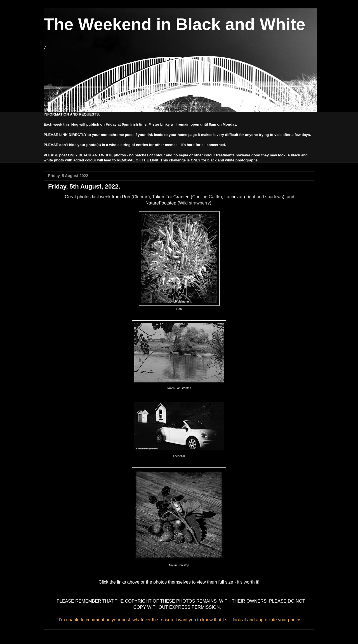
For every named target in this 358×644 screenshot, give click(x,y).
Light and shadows (264, 197)
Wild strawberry (194, 203)
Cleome (141, 197)
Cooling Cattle (206, 197)
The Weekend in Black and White (175, 24)
